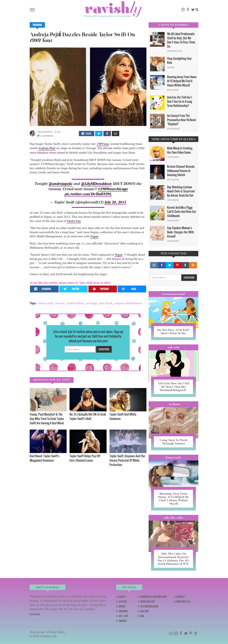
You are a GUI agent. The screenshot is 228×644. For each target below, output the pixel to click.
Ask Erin (174, 347)
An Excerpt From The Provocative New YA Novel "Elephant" (181, 120)
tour (103, 144)
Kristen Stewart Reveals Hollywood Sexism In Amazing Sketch (181, 171)
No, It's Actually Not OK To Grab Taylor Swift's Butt (88, 416)
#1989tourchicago (113, 189)
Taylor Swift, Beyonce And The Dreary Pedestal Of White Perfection (127, 460)
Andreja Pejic (75, 303)
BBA (142, 616)
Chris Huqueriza (45, 132)
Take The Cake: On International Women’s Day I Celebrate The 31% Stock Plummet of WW (173, 559)
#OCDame (173, 404)
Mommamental (173, 294)
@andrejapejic (61, 184)
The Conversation (149, 606)
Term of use (37, 632)
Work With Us (183, 602)
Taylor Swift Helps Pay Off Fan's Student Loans (85, 458)
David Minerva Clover (175, 51)
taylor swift (46, 303)
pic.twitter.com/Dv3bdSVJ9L (88, 194)
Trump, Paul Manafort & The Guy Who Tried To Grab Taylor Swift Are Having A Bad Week (47, 419)
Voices (122, 597)
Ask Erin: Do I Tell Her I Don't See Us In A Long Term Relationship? (180, 101)
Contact (180, 597)
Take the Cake (173, 518)
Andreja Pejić (47, 148)
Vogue (94, 236)
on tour (60, 303)
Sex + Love (123, 616)
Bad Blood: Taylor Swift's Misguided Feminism (44, 458)
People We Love (147, 602)
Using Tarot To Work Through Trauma (173, 442)
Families (123, 621)
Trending (37, 25)
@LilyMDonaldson (96, 184)
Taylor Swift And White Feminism (123, 416)
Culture (123, 602)
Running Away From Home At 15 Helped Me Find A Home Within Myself (182, 81)
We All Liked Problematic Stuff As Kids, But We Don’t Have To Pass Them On (181, 40)
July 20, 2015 (115, 202)
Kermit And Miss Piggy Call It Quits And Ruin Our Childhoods (182, 212)
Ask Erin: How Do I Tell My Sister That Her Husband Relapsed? (173, 387)
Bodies (122, 606)
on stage (92, 303)
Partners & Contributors (153, 597)
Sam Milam (171, 67)
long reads (174, 457)
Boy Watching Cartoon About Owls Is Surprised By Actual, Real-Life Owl (181, 191)
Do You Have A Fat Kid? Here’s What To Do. (173, 332)
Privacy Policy (56, 632)
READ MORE (35, 614)
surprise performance (128, 303)
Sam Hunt (106, 303)
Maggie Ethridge (173, 90)
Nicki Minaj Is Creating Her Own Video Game (180, 150)
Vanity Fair (74, 221)
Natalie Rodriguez (173, 129)
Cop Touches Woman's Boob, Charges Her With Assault (180, 232)
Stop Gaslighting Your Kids (179, 61)
